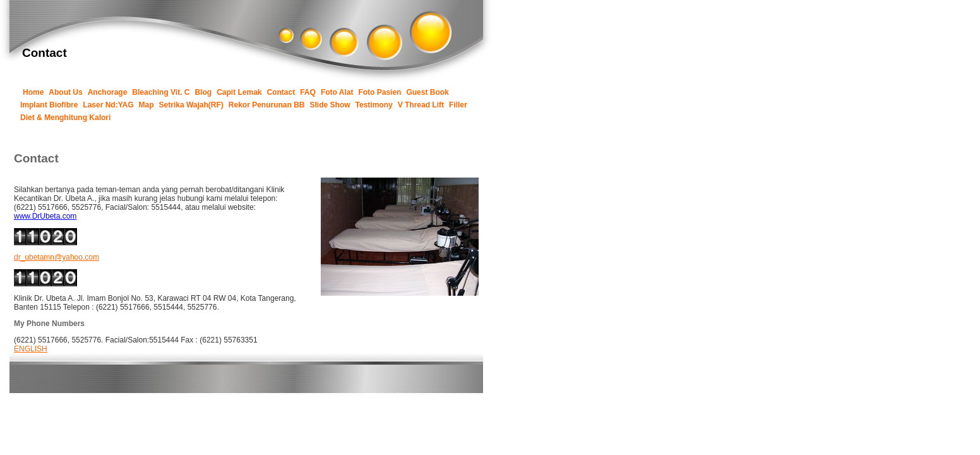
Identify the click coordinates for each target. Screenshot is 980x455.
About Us (65, 92)
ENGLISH (31, 349)
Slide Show (330, 105)
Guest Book (427, 92)
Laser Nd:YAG (108, 105)
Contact (281, 92)
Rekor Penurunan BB (267, 105)
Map (146, 105)
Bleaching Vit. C (161, 92)
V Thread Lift (421, 105)
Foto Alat (337, 92)
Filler (458, 105)
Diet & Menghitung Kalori (65, 118)
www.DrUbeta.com (45, 216)
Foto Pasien (379, 92)
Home (33, 92)
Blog (204, 92)
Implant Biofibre (49, 105)
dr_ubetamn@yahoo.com (57, 257)
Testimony (374, 105)
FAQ (308, 92)
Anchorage (108, 92)
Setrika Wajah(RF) (191, 105)
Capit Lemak (239, 92)
